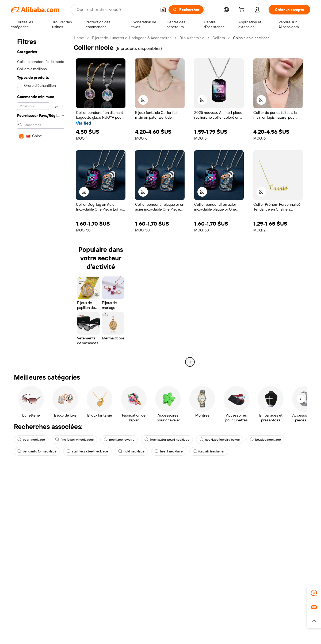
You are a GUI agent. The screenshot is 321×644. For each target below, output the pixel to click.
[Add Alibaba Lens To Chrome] (87, 587)
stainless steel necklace (87, 451)
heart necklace (169, 451)
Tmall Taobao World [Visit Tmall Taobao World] (127, 611)
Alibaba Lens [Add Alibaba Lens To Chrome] (35, 587)
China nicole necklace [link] (251, 38)
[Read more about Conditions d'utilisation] (259, 621)
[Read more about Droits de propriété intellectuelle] (170, 621)
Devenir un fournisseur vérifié (220, 507)
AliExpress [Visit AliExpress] (77, 611)
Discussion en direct (28, 497)
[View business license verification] (207, 634)
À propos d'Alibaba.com (276, 493)
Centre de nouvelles (274, 513)
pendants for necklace (37, 451)
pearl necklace (31, 440)
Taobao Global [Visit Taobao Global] (190, 611)
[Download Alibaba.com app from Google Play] (292, 587)
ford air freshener (209, 451)
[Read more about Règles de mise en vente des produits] (114, 621)
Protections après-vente (93, 517)
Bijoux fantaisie (192, 38)
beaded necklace (265, 440)
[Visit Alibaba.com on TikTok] (299, 545)
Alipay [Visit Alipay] (153, 611)
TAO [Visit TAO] (209, 611)
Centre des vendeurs (213, 497)
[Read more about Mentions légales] (69, 621)
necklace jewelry (119, 440)
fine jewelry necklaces (74, 440)
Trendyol (225, 611)
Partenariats (205, 517)
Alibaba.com (220, 587)
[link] (314, 593)
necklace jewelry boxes (220, 440)
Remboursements (26, 517)
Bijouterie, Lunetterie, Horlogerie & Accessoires (132, 38)
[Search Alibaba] (116, 10)
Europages (245, 611)
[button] (163, 10)
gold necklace (131, 451)
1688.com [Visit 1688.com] (98, 611)
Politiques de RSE (271, 503)
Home (79, 38)
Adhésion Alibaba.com (152, 503)
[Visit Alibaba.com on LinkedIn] (267, 545)
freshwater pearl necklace (167, 440)
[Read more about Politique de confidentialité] (218, 621)
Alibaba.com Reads (150, 528)
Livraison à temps (87, 507)
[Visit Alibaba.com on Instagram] (283, 545)
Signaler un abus (24, 527)
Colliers (219, 38)
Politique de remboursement (96, 497)
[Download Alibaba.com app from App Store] (253, 587)
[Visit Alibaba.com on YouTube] (291, 545)
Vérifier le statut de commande (36, 507)
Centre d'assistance (27, 487)
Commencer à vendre (213, 487)
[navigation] (41, 201)
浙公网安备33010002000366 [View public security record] (237, 634)
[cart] (243, 10)
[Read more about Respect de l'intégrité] (296, 621)
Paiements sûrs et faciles (93, 487)
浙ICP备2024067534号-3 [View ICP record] (290, 634)
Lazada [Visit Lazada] (168, 611)
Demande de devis (149, 493)
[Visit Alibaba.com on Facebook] (259, 545)
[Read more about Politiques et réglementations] (31, 621)
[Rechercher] (186, 10)
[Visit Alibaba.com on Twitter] (275, 545)
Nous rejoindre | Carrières (278, 523)
